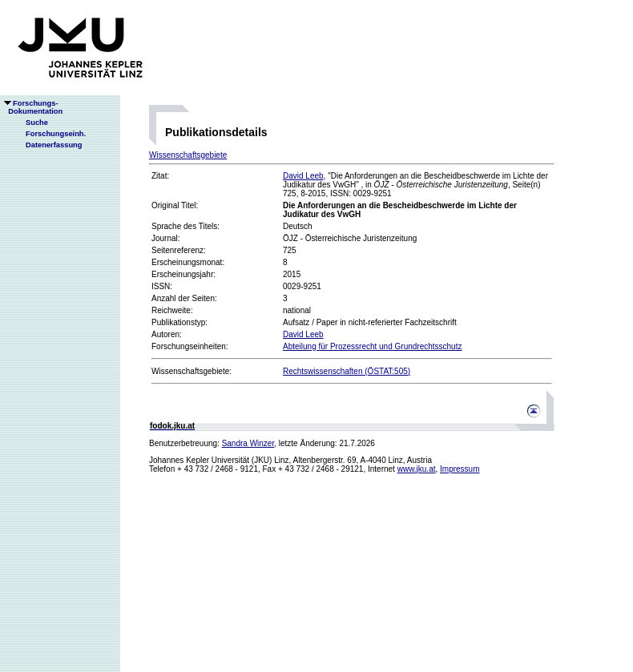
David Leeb (303, 176)
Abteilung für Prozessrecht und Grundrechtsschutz (372, 346)
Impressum (460, 469)
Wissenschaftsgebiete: (192, 371)
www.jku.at (417, 469)
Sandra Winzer (248, 443)
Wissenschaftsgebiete (188, 155)
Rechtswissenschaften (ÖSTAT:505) (347, 371)
